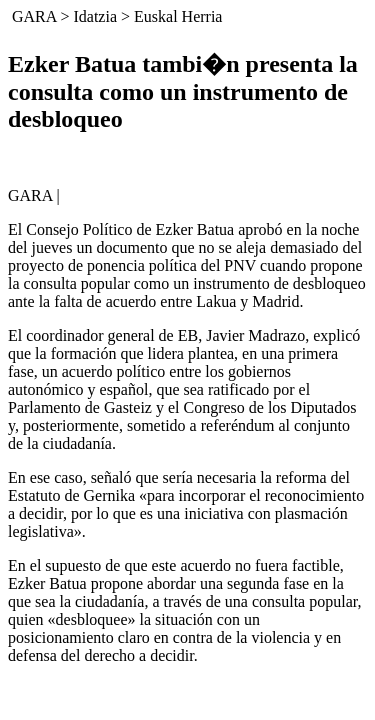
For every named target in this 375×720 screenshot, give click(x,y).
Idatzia (95, 16)
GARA (34, 16)
